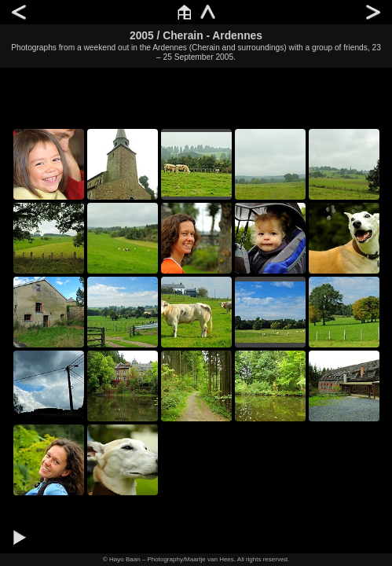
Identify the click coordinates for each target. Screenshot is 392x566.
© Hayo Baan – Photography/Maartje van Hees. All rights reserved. (196, 559)
